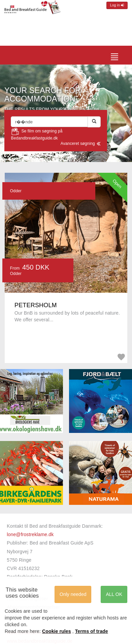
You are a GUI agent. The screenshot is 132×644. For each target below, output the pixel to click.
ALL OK (114, 594)
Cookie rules (57, 631)
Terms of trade (92, 631)
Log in (117, 5)
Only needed (73, 594)
